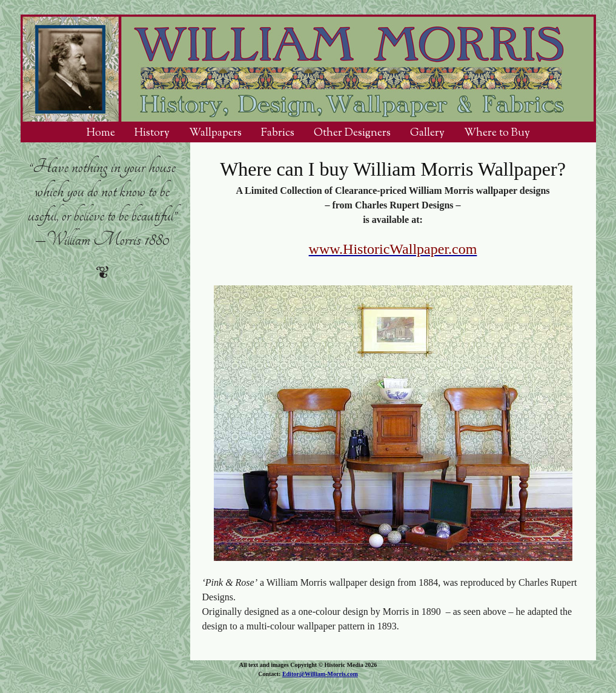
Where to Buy (497, 133)
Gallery (427, 133)
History (152, 133)
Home (101, 133)
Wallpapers (215, 133)
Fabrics (278, 133)
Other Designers (352, 133)
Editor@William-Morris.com (320, 674)
